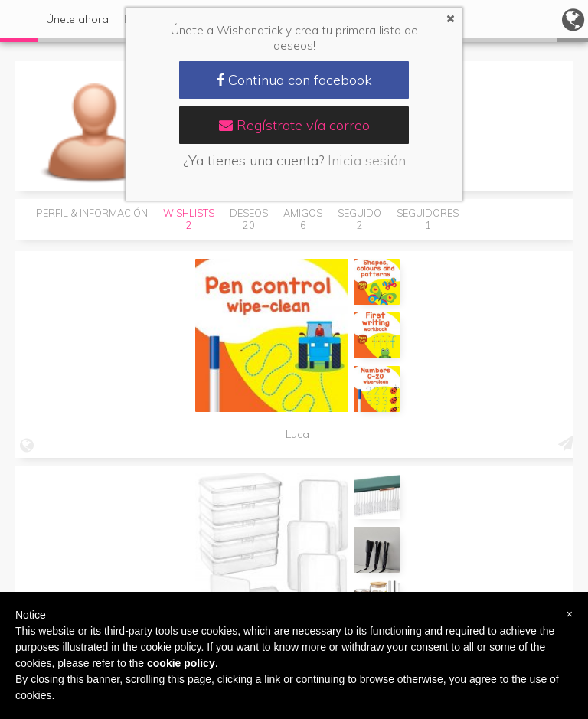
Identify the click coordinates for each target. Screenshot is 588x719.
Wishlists (189, 219)
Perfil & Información (92, 213)
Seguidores (428, 219)
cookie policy (181, 663)
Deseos (249, 219)
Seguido (359, 219)
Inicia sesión (367, 160)
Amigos (303, 219)
